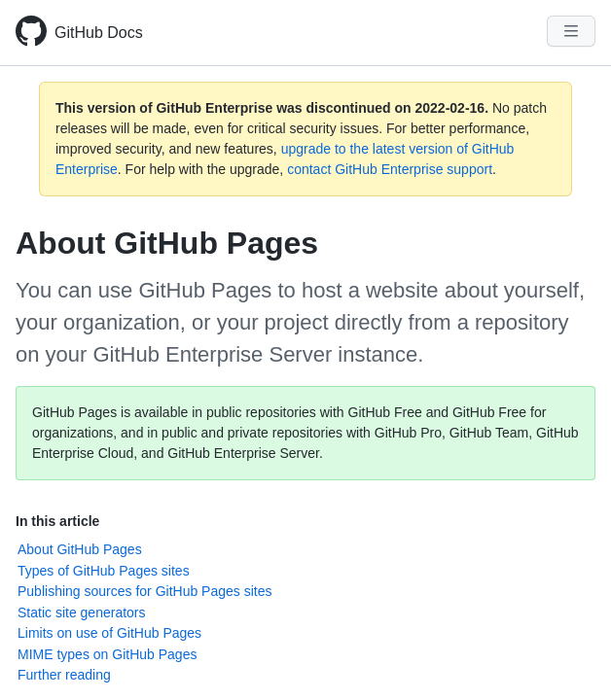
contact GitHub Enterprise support (390, 169)
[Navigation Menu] (571, 31)
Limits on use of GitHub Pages (109, 633)
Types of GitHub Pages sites (104, 571)
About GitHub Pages (80, 549)
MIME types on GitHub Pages (107, 654)
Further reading (64, 675)
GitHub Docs (99, 33)
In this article (57, 521)
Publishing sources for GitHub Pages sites (144, 591)
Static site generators (82, 612)
